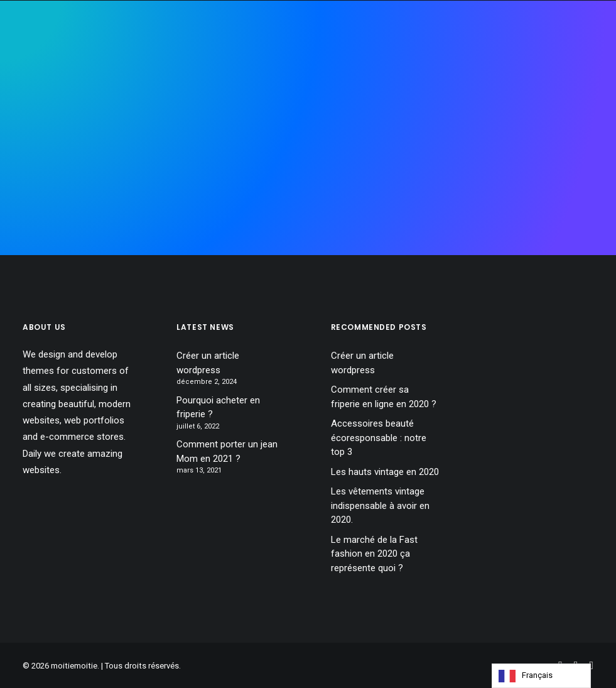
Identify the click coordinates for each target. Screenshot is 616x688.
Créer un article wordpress (208, 363)
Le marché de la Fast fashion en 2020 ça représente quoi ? (374, 554)
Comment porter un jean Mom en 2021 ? (227, 451)
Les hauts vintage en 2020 (385, 472)
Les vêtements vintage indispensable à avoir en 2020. (380, 505)
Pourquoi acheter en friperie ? (218, 407)
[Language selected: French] (541, 676)
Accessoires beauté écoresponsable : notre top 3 (379, 438)
